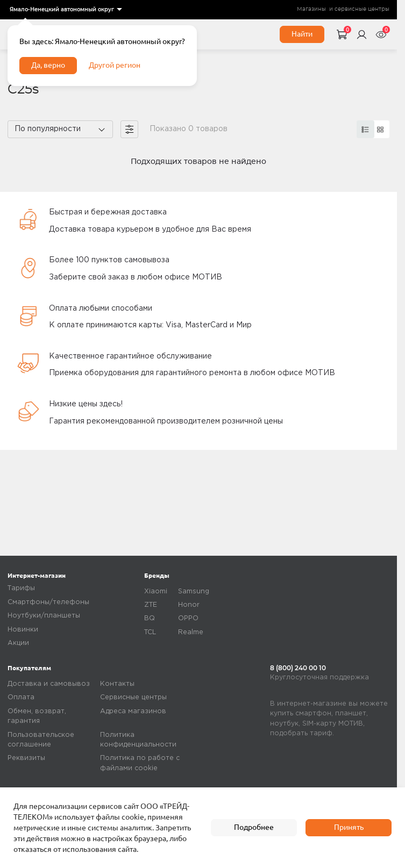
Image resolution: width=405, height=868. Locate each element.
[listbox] (65, 10)
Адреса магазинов (133, 711)
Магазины (311, 9)
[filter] (129, 129)
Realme (191, 632)
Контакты (117, 684)
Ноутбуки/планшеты (44, 616)
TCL (150, 632)
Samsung (194, 591)
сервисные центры (362, 9)
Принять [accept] (349, 827)
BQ (150, 618)
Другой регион (115, 65)
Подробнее (254, 827)
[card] (365, 129)
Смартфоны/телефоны (48, 602)
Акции (18, 643)
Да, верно (48, 65)
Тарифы (21, 588)
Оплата (21, 697)
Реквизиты (26, 758)
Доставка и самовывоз (49, 684)
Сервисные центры (133, 697)
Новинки (23, 630)
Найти (302, 34)
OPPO (188, 618)
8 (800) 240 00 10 (298, 668)
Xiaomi (156, 591)
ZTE (151, 605)
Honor (189, 605)
